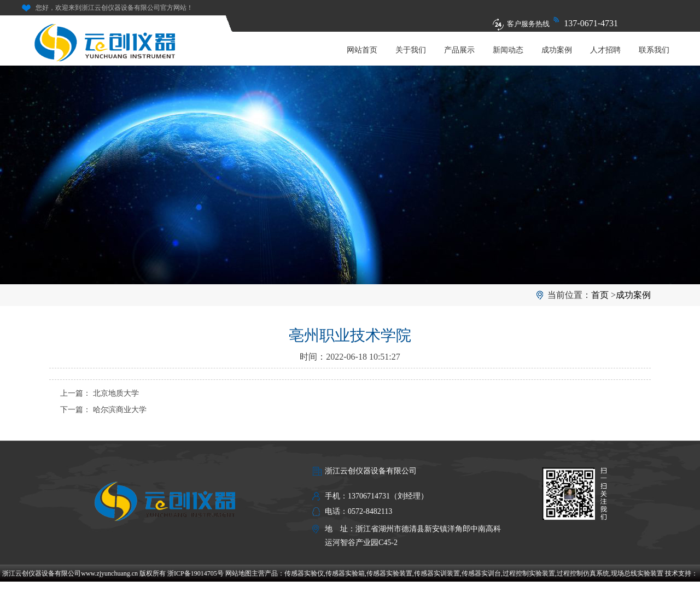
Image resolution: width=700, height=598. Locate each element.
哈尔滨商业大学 (120, 410)
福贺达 (350, 590)
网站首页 (362, 50)
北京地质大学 (116, 393)
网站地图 (238, 573)
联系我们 (654, 50)
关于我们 (411, 50)
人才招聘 (605, 50)
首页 (600, 295)
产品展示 (459, 50)
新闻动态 (508, 50)
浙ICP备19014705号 (196, 573)
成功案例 (557, 50)
